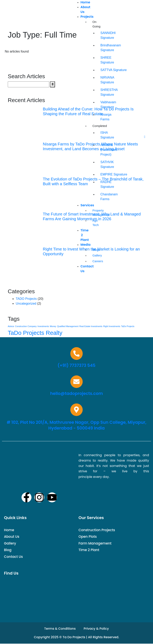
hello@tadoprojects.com (77, 394)
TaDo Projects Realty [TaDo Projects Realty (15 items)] (35, 333)
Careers (94, 261)
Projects (87, 17)
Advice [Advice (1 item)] (11, 326)
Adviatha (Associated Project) (102, 150)
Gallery (94, 255)
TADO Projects (26, 299)
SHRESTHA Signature (102, 92)
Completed (94, 126)
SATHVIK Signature (102, 164)
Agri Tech (94, 223)
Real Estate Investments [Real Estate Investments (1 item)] (91, 326)
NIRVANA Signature (102, 80)
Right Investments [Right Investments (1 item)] (112, 326)
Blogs (94, 250)
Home (85, 2)
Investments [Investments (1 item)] (43, 326)
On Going (94, 24)
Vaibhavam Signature (102, 105)
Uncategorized (26, 303)
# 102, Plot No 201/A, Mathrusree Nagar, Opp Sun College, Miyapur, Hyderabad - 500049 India (76, 426)
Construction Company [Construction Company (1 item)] (26, 326)
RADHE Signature (102, 184)
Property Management (94, 213)
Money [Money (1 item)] (53, 326)
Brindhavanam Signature (102, 48)
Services (87, 205)
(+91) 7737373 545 (76, 365)
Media (85, 245)
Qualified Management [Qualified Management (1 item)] (68, 326)
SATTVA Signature (102, 70)
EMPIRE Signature (102, 174)
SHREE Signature (102, 60)
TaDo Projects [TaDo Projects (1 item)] (128, 326)
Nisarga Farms (102, 117)
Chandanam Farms (102, 197)
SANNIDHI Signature (102, 35)
